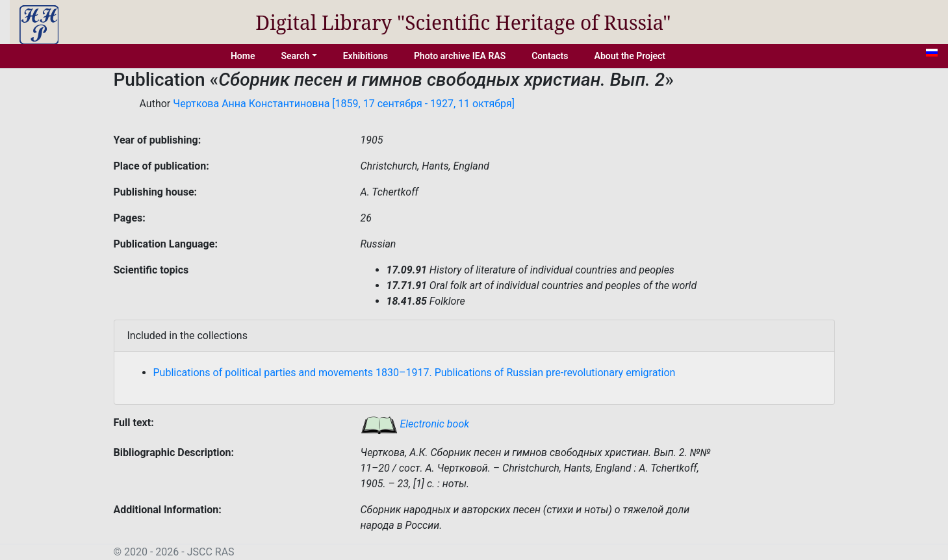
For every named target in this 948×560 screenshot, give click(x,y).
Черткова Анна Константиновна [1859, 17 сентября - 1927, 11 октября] (344, 104)
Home (243, 56)
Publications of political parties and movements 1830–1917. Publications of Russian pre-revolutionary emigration (415, 373)
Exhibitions (365, 56)
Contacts (550, 56)
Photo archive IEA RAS (460, 56)
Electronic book (415, 424)
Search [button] (295, 56)
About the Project (630, 56)
